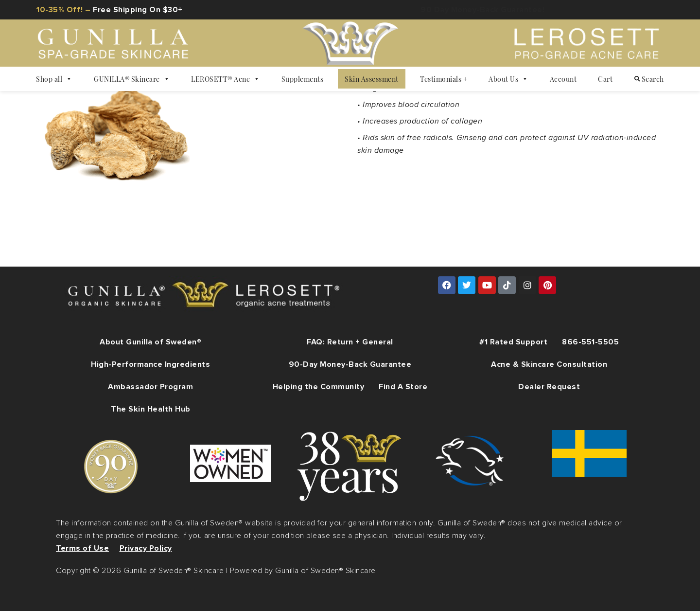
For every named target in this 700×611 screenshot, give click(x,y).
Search (649, 79)
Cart (605, 79)
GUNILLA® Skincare (132, 79)
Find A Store (403, 387)
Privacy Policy (146, 548)
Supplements (303, 79)
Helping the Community (319, 387)
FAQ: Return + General (350, 342)
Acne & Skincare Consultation (549, 364)
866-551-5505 (590, 342)
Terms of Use (82, 548)
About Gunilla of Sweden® (150, 342)
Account (563, 79)
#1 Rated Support (513, 342)
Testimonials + (444, 79)
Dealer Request (549, 387)
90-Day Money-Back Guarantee (350, 364)
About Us (508, 79)
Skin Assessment (372, 79)
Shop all (54, 79)
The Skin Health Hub (151, 409)
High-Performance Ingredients (150, 364)
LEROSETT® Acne (226, 79)
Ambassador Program (150, 387)
